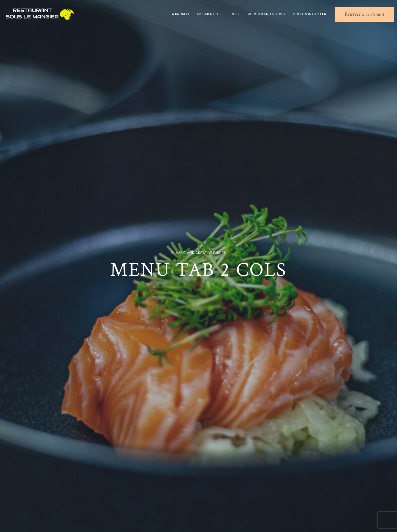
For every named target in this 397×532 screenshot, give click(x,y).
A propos (180, 14)
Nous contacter (309, 14)
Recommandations (266, 14)
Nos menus (207, 14)
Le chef (233, 14)
